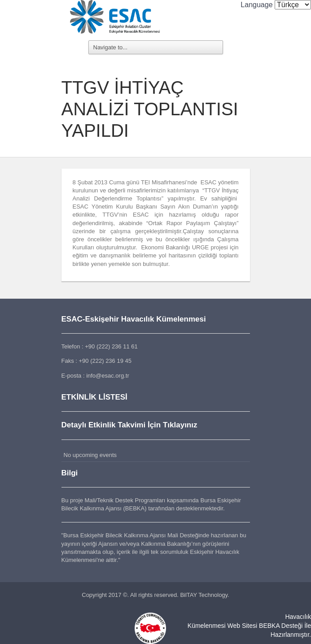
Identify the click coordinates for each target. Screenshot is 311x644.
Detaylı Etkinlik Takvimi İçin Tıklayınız (129, 425)
